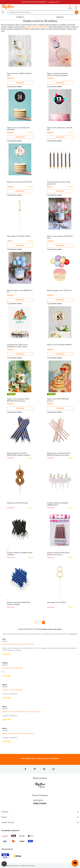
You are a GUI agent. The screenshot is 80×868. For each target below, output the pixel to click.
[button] (4, 864)
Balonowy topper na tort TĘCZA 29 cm (60, 290)
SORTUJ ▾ (60, 17)
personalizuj (60, 83)
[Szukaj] (41, 12)
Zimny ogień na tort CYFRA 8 (56, 602)
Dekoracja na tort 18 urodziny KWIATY (19, 182)
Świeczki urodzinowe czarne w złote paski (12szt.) (18, 644)
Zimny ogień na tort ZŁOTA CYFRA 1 (19, 236)
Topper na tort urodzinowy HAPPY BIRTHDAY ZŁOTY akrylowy (18, 400)
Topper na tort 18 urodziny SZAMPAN (59, 345)
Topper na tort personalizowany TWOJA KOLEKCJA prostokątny (57, 74)
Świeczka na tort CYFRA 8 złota (17, 503)
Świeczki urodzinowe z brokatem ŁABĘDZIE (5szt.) (58, 504)
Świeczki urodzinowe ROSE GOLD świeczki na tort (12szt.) (58, 554)
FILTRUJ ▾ (20, 17)
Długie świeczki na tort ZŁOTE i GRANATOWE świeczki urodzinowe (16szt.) (18, 455)
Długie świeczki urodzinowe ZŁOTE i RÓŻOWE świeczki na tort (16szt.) (59, 454)
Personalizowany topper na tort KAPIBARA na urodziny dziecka (17, 346)
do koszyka (20, 83)
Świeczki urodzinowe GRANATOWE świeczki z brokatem (19, 603)
